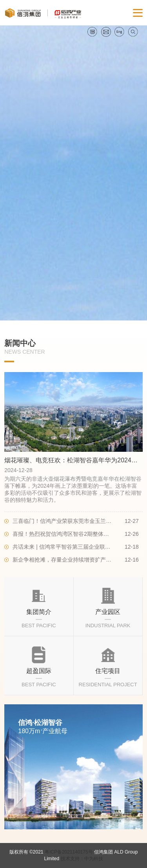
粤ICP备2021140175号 (69, 852)
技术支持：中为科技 (82, 859)
